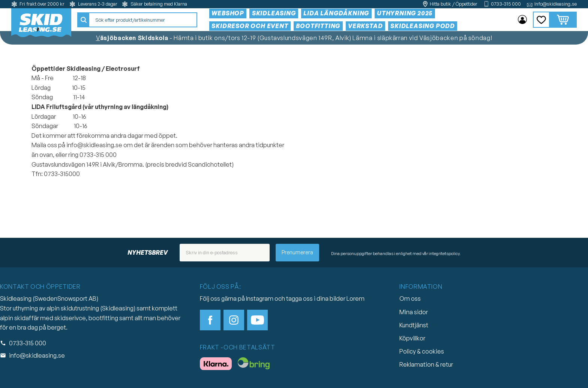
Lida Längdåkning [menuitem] (336, 13)
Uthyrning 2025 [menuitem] (405, 13)
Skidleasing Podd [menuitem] (423, 26)
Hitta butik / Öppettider (454, 4)
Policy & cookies (422, 351)
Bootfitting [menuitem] (318, 26)
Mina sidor (414, 312)
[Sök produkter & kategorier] (143, 20)
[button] (541, 20)
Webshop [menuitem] (228, 13)
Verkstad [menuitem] (365, 26)
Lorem (355, 298)
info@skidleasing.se (37, 355)
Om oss (410, 298)
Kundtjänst (414, 325)
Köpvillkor (412, 338)
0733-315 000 (506, 4)
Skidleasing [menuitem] (274, 13)
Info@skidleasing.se (556, 4)
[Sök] (84, 20)
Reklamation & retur (426, 364)
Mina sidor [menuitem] (522, 20)
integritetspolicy (444, 254)
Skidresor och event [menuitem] (250, 26)
